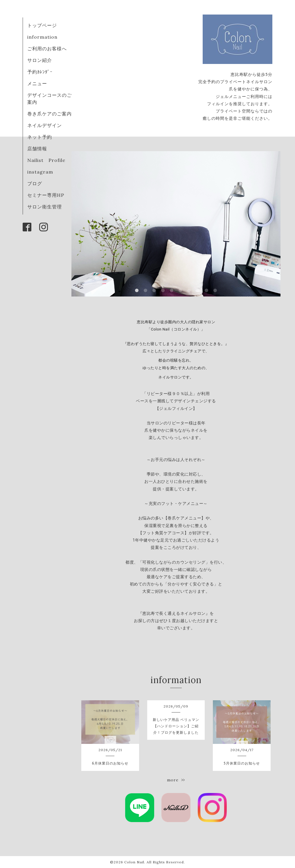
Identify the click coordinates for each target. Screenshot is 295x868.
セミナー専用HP (46, 195)
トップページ (42, 25)
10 (215, 291)
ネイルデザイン (45, 125)
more (176, 780)
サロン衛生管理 (45, 207)
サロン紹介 (40, 60)
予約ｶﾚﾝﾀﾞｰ (40, 72)
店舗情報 (37, 149)
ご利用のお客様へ (47, 49)
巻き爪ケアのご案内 (50, 114)
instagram (40, 172)
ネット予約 (40, 137)
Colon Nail (134, 862)
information (42, 37)
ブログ (35, 183)
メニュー (37, 83)
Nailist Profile (46, 160)
